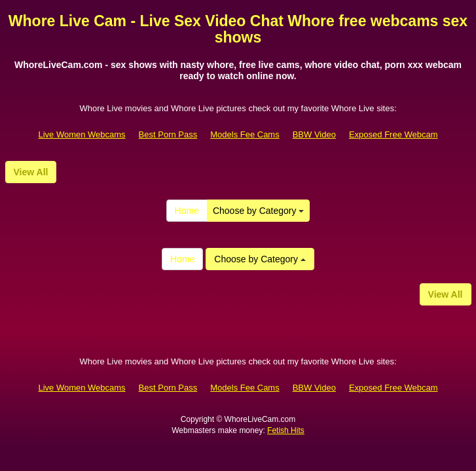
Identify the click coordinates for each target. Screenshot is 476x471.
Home (187, 211)
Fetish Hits (286, 430)
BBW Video (314, 134)
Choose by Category (259, 211)
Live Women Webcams (82, 134)
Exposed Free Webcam (394, 134)
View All (31, 172)
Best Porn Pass (168, 134)
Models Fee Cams (245, 134)
